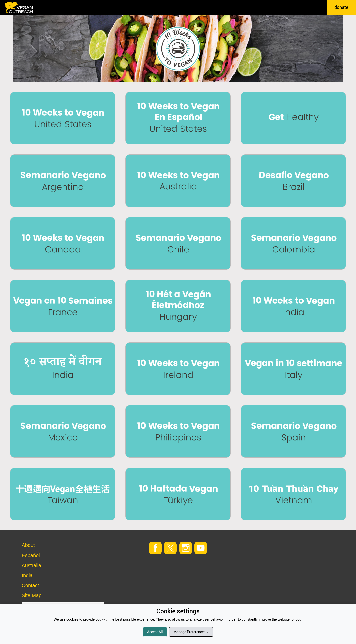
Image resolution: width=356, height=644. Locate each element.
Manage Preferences (191, 632)
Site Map (31, 595)
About (28, 545)
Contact (30, 585)
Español (31, 555)
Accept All (155, 632)
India (27, 575)
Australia (31, 565)
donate (341, 7)
